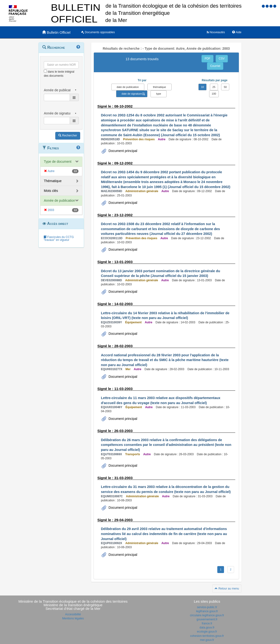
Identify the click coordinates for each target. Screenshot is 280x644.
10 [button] (202, 87)
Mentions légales (73, 618)
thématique (159, 87)
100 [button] (214, 94)
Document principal (123, 151)
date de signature (132, 94)
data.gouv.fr (207, 628)
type (159, 94)
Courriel (215, 66)
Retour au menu (227, 589)
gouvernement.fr (207, 619)
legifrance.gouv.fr (207, 611)
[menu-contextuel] (45, 71)
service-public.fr (207, 607)
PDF (207, 59)
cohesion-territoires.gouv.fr (207, 636)
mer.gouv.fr (207, 640)
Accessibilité (73, 614)
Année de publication (59, 200)
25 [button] (214, 87)
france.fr (207, 623)
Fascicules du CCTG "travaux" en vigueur (59, 238)
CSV (222, 59)
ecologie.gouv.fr (207, 632)
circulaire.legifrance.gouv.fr (207, 615)
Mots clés (51, 191)
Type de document (58, 162)
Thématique (53, 181)
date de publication (128, 87)
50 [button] (225, 87)
